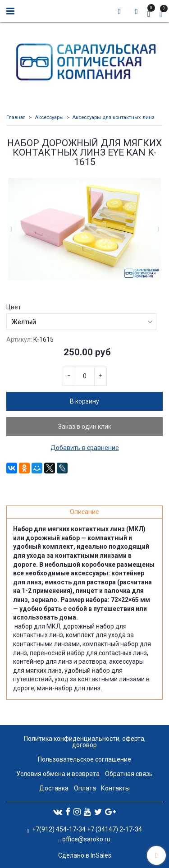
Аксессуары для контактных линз (113, 117)
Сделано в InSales (85, 855)
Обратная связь (129, 774)
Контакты (115, 788)
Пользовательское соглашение (84, 759)
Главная (16, 117)
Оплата (85, 788)
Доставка (54, 788)
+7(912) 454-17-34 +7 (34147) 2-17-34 (86, 829)
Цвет (14, 307)
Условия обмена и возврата (58, 774)
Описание (84, 512)
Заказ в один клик (85, 427)
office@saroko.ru (86, 839)
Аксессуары (49, 117)
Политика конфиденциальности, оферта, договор (85, 742)
